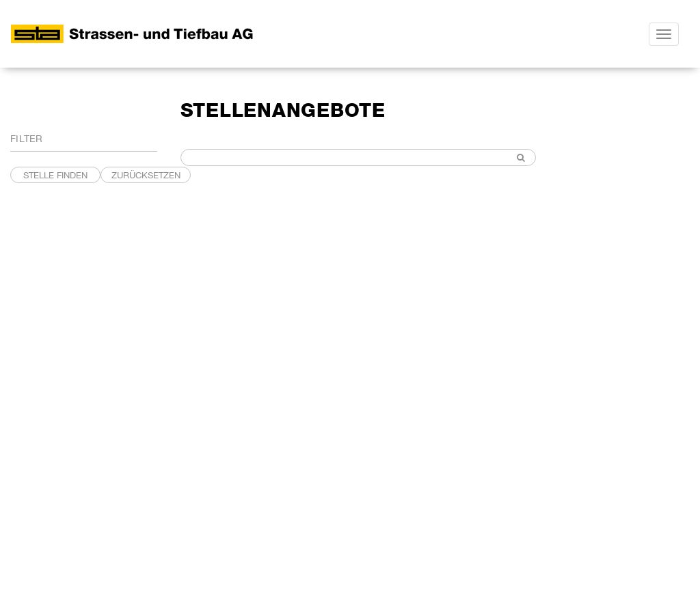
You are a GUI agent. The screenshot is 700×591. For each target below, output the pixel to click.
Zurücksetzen (146, 175)
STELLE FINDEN (55, 175)
